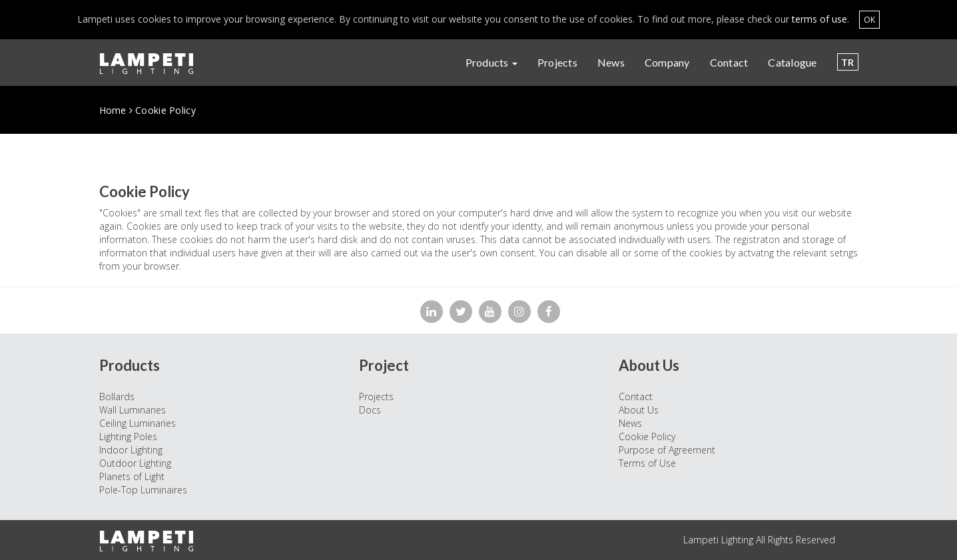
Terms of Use (647, 463)
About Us (639, 410)
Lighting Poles (128, 436)
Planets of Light (132, 476)
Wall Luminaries (133, 410)
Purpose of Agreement (667, 450)
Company (667, 62)
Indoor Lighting (131, 450)
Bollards (117, 397)
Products (491, 62)
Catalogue (792, 62)
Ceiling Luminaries (138, 423)
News (611, 62)
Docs (370, 410)
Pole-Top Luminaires (143, 490)
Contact (729, 62)
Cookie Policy (647, 436)
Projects (557, 62)
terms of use (819, 19)
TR (847, 62)
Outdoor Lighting (135, 463)
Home (113, 110)
